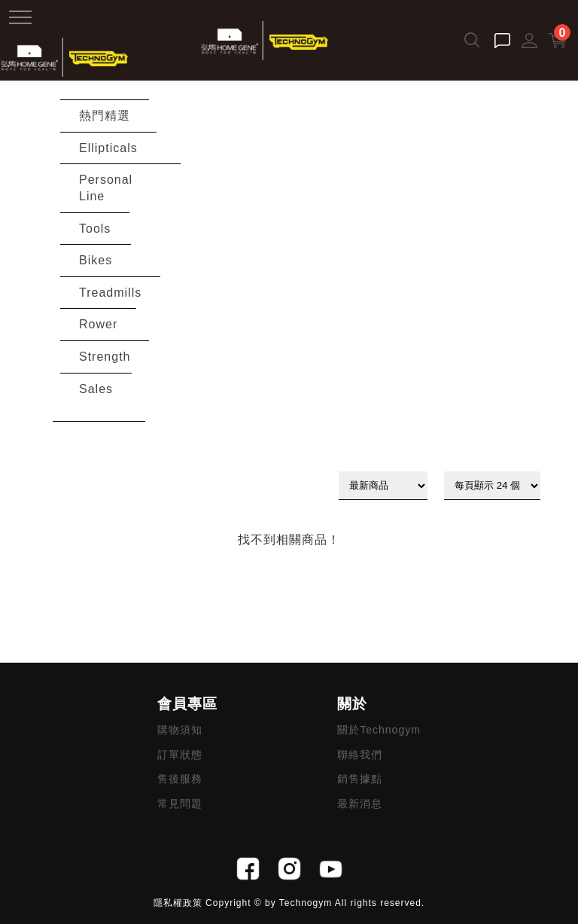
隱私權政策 (178, 903)
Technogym (306, 903)
